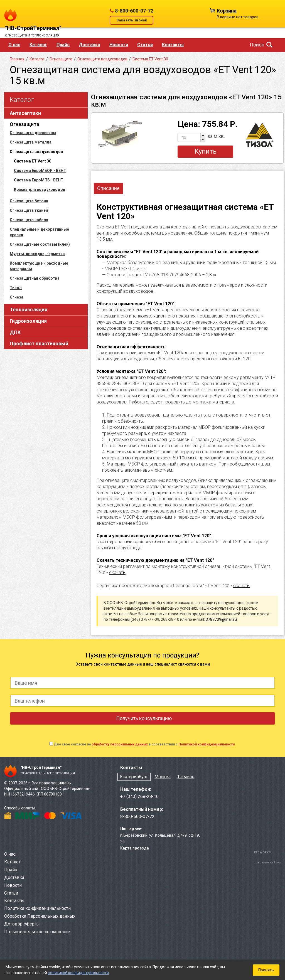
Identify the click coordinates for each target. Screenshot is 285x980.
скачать (117, 573)
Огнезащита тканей (29, 210)
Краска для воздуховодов (40, 189)
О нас (14, 45)
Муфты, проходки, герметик (37, 254)
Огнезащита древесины (33, 133)
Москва (163, 777)
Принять (266, 970)
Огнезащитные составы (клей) (40, 244)
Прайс (63, 45)
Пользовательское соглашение (37, 932)
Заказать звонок (132, 20)
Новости (119, 45)
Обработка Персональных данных (40, 916)
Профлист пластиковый (39, 344)
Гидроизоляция (28, 321)
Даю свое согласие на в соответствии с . (145, 744)
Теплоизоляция (29, 310)
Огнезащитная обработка (35, 278)
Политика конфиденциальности (37, 908)
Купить (206, 151)
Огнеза (17, 297)
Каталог (38, 45)
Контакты (173, 45)
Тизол (16, 288)
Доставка (89, 45)
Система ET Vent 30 (150, 59)
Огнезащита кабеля (29, 220)
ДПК (15, 332)
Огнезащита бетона (29, 201)
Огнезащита (24, 124)
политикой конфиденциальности (78, 973)
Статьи (145, 45)
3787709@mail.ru (221, 619)
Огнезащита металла (31, 142)
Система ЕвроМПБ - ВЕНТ (39, 180)
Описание (108, 188)
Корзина (227, 10)
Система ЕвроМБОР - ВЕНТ (40, 171)
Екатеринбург (134, 777)
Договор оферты (22, 924)
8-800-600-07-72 (134, 11)
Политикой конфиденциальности (207, 744)
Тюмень (186, 777)
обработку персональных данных (120, 744)
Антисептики (25, 113)
